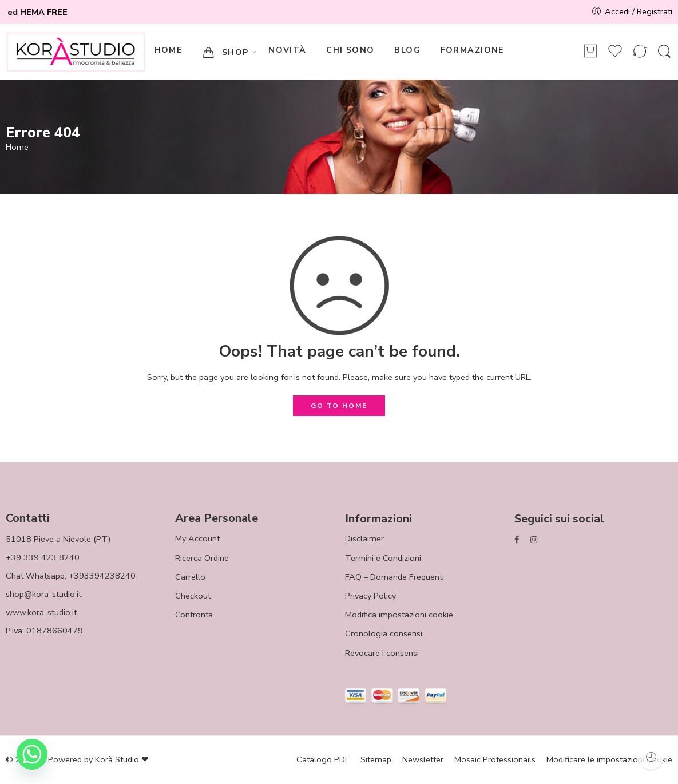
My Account (197, 538)
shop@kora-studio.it (43, 594)
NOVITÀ (288, 50)
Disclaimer (364, 538)
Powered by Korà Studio (94, 759)
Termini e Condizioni (383, 558)
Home (17, 147)
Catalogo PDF (323, 759)
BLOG (407, 50)
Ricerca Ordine (202, 558)
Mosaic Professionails (495, 759)
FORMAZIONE (472, 50)
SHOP (225, 52)
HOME (168, 50)
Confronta (194, 615)
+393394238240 (102, 576)
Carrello (190, 577)
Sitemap (376, 759)
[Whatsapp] (32, 754)
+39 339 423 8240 (43, 557)
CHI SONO (350, 50)
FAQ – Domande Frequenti (394, 577)
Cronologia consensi (384, 633)
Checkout (193, 596)
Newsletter (423, 759)
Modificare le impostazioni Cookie (609, 759)
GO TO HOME (339, 406)
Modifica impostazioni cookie (399, 615)
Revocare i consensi (382, 653)
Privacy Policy (370, 596)
